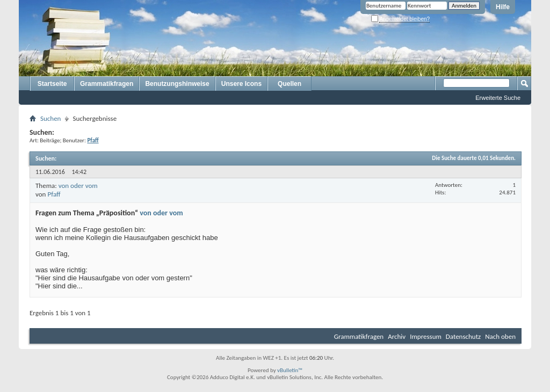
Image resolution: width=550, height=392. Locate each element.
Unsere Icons (241, 84)
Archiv (397, 336)
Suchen (50, 118)
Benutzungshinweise (177, 84)
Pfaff (54, 194)
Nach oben (500, 336)
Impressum (426, 336)
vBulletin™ (290, 370)
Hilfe (503, 7)
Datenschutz (463, 336)
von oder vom (78, 186)
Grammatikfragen (107, 84)
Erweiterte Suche (498, 98)
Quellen (290, 84)
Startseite (52, 84)
